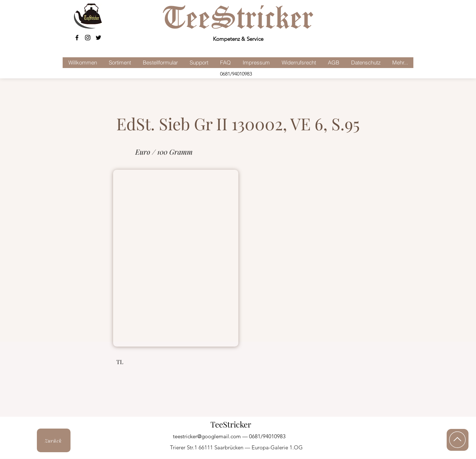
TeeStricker (231, 424)
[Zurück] (54, 440)
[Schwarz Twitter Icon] (98, 38)
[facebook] (77, 38)
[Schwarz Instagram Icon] (88, 38)
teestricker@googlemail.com (207, 436)
